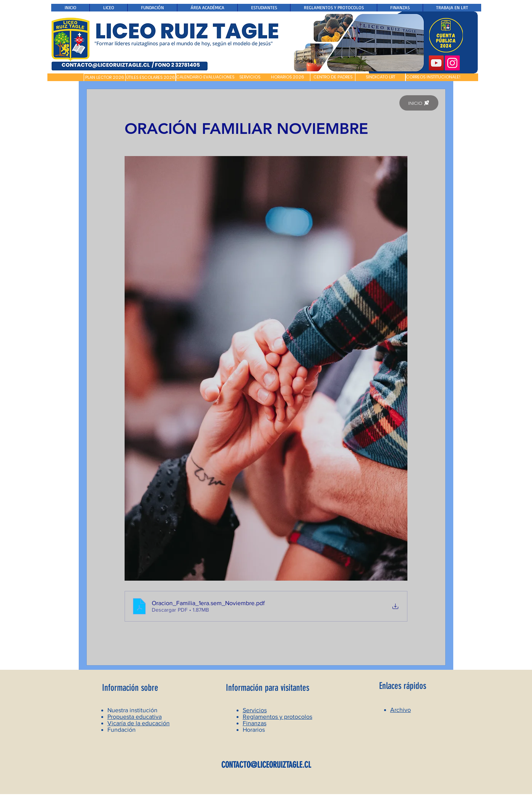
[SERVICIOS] (250, 77)
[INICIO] (419, 103)
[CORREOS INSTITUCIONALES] (434, 77)
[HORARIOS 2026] (288, 77)
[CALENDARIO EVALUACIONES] (205, 77)
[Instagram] (452, 63)
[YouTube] (436, 63)
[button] (66, 77)
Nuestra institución (132, 710)
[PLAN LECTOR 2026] (105, 78)
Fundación (122, 730)
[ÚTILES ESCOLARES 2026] (151, 78)
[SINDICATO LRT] (380, 77)
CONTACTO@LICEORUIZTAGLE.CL (266, 765)
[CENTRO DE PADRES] (333, 77)
